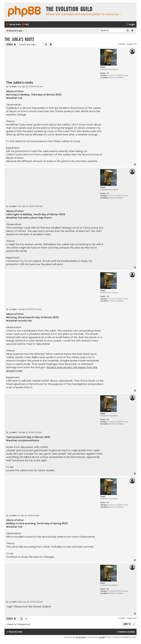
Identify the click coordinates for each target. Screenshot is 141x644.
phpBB (102, 637)
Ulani (103, 67)
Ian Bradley (81, 637)
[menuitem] (25, 25)
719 (108, 73)
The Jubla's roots (19, 39)
